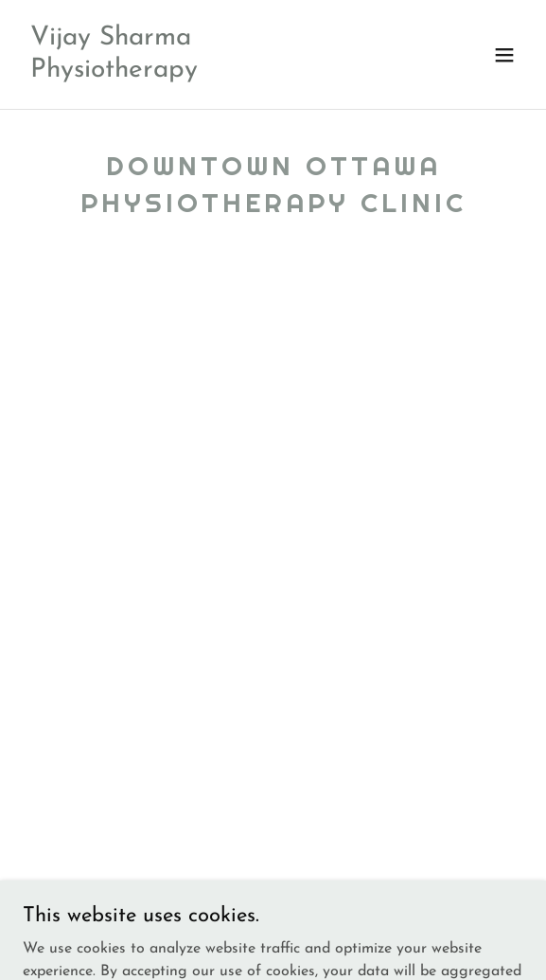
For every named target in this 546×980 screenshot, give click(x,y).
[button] (504, 55)
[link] (198, 73)
